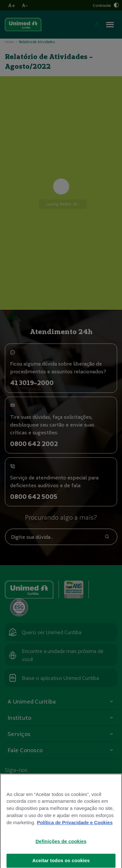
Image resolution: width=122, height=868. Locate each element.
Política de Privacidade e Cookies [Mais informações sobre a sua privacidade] (75, 827)
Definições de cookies (61, 846)
